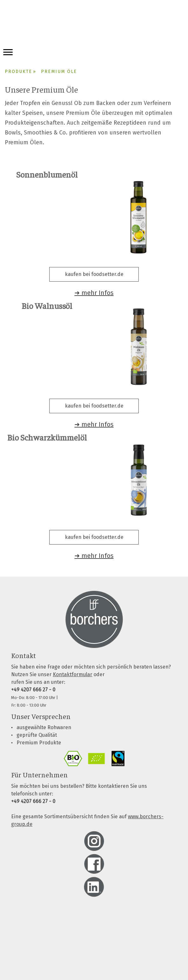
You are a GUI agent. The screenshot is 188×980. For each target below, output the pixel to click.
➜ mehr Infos (94, 293)
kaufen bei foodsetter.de (94, 274)
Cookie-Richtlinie (25, 952)
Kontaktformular (73, 674)
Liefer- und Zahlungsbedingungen (40, 931)
